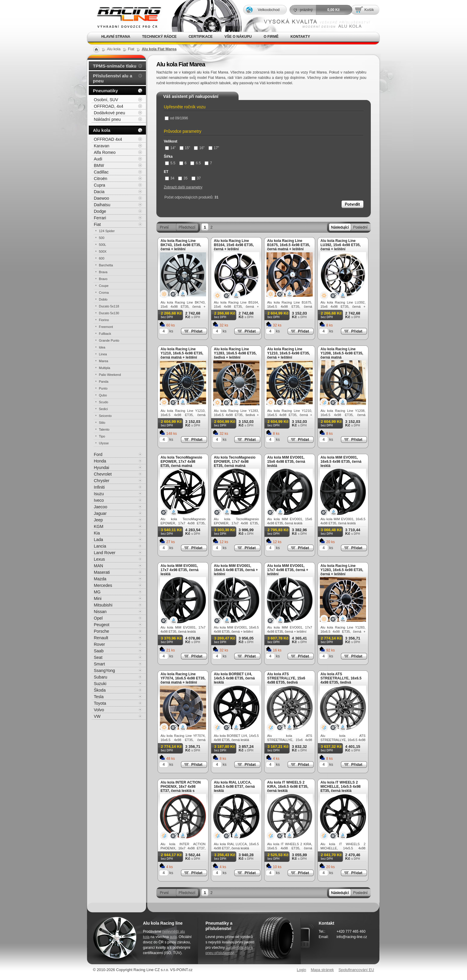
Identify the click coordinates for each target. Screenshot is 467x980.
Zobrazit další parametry (183, 187)
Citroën (101, 179)
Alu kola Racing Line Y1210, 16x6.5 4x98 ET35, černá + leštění (288, 353)
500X (103, 251)
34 (170, 178)
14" (170, 148)
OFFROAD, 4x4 (109, 106)
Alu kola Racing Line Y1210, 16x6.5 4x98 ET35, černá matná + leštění (182, 353)
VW (97, 716)
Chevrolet (103, 474)
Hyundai (101, 468)
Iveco (99, 500)
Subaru (101, 677)
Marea (103, 361)
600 (102, 258)
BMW (99, 165)
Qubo (103, 395)
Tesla (99, 697)
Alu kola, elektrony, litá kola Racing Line (125, 16)
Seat (98, 657)
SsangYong (104, 670)
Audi (98, 159)
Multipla (105, 368)
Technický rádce (159, 37)
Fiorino (104, 320)
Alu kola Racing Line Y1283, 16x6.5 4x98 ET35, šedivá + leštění (235, 353)
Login (302, 970)
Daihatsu (102, 205)
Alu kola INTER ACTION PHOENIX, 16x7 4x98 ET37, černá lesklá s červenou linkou (181, 789)
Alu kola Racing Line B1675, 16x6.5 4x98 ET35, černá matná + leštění (289, 245)
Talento (104, 429)
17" (214, 148)
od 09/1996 (176, 118)
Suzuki (100, 684)
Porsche (101, 631)
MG (97, 592)
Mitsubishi (103, 605)
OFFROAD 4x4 (108, 139)
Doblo (103, 299)
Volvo (99, 710)
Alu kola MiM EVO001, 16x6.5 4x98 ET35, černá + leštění (236, 570)
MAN (98, 566)
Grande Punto (109, 340)
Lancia (100, 546)
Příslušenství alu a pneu (113, 78)
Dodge (100, 211)
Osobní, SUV (106, 100)
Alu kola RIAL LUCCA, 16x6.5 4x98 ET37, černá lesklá (234, 787)
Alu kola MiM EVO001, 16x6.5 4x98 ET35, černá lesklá (341, 462)
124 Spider (107, 231)
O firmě (271, 37)
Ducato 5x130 (109, 313)
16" (199, 148)
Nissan (100, 612)
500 (102, 238)
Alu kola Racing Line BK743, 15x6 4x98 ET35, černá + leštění (181, 245)
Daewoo (101, 198)
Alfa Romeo (105, 152)
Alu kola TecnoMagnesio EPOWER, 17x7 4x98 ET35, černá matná (181, 462)
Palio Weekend (110, 375)
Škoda (100, 690)
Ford (98, 454)
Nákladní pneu (107, 119)
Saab (99, 651)
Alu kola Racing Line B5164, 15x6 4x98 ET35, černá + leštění (234, 245)
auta (173, 937)
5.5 (170, 163)
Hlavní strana (116, 37)
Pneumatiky (105, 91)
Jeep (98, 520)
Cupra (99, 185)
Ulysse (104, 443)
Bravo (103, 279)
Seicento (105, 416)
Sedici (103, 409)
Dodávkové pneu (109, 113)
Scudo (103, 402)
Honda (100, 461)
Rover (99, 644)
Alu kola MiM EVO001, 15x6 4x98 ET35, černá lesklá (286, 462)
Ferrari (100, 218)
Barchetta (106, 265)
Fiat (97, 224)
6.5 (196, 163)
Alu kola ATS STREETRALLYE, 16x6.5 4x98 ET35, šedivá (341, 678)
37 (196, 178)
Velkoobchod (268, 10)
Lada (98, 540)
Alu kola (102, 130)
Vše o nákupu (238, 37)
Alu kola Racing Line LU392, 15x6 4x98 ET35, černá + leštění (341, 245)
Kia (97, 533)
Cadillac (101, 172)
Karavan (102, 146)
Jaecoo (101, 507)
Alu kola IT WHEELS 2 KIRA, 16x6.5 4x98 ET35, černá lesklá (288, 787)
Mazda (100, 579)
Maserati (102, 572)
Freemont (106, 327)
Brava (103, 272)
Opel (98, 618)
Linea (103, 354)
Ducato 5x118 (109, 306)
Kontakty (300, 37)
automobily (234, 948)
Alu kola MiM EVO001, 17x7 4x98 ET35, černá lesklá (179, 570)
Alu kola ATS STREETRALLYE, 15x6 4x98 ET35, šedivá (286, 678)
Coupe (104, 286)
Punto (103, 388)
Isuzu (99, 494)
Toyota (100, 703)
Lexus (99, 559)
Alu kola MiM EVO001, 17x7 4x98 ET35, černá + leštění (288, 570)
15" (185, 148)
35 (183, 178)
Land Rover (105, 553)
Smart (99, 664)
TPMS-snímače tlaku (115, 66)
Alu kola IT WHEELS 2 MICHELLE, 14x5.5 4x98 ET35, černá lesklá (341, 787)
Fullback (105, 334)
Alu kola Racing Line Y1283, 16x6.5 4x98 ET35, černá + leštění (342, 570)
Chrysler (102, 481)
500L (102, 245)
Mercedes (103, 585)
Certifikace (201, 37)
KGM (99, 526)
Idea (102, 347)
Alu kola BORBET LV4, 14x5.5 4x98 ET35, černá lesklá (234, 678)
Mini (98, 598)
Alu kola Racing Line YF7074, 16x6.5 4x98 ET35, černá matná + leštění (183, 678)
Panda (104, 382)
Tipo (102, 436)
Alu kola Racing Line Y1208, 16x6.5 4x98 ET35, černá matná (342, 353)
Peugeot (102, 625)
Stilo (102, 423)
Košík (369, 10)
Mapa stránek (322, 970)
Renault (101, 638)
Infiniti (99, 487)
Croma (104, 293)
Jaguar (100, 513)
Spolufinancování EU (356, 970)
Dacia (99, 192)
